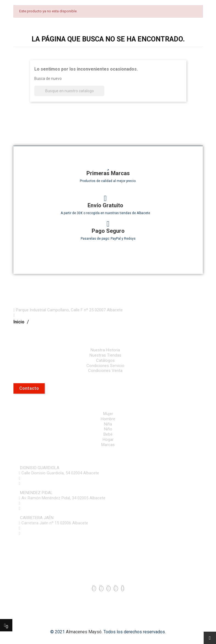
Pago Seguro (108, 231)
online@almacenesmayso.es (47, 483)
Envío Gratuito (105, 205)
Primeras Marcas (108, 173)
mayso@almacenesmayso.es (43, 320)
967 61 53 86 (32, 528)
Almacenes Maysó (84, 632)
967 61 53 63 (32, 478)
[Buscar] (69, 91)
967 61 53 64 (32, 503)
